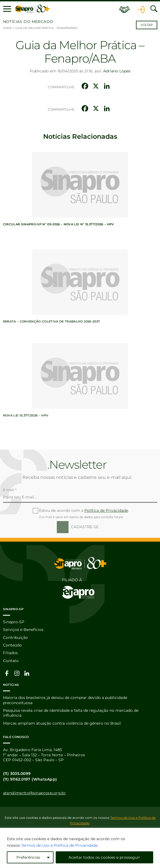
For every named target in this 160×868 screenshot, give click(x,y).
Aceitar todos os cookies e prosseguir (104, 857)
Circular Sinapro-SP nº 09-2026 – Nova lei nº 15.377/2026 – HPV (59, 224)
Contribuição (15, 637)
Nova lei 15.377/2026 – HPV (26, 433)
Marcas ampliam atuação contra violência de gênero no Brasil (62, 723)
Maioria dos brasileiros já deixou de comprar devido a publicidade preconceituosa (65, 700)
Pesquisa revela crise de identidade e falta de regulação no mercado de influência (71, 713)
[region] (80, 848)
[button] (7, 9)
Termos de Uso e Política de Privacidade (59, 845)
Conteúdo (12, 645)
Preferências (28, 857)
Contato (11, 661)
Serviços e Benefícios (23, 630)
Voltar (147, 25)
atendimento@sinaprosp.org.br (35, 793)
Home (8, 28)
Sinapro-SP (14, 622)
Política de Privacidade (106, 529)
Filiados (10, 653)
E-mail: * (10, 508)
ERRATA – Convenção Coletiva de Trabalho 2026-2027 (52, 339)
